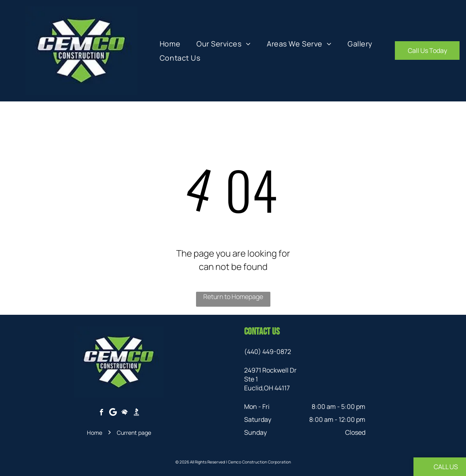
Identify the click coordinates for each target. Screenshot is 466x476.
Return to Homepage (233, 297)
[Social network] (125, 413)
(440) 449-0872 (268, 352)
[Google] (113, 413)
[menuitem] (170, 43)
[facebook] (101, 413)
